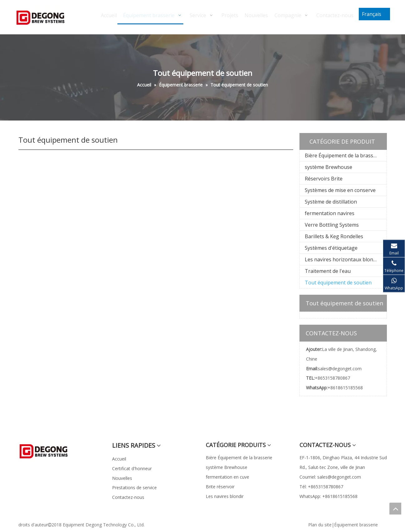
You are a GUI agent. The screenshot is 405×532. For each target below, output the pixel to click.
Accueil (119, 459)
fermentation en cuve (227, 477)
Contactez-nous (128, 497)
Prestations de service (134, 488)
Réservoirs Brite (324, 179)
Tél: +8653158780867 (321, 487)
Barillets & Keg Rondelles (334, 236)
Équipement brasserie (356, 525)
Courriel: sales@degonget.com (330, 477)
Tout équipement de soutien (338, 283)
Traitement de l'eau (328, 271)
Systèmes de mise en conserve (340, 190)
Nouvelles (122, 478)
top (395, 509)
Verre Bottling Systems (332, 225)
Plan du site (320, 525)
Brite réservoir (220, 487)
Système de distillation (331, 202)
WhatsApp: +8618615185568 (328, 496)
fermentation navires (330, 213)
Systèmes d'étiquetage (331, 248)
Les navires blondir (225, 496)
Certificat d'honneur (132, 468)
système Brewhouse (328, 167)
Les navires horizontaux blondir (342, 259)
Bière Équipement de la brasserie (343, 155)
